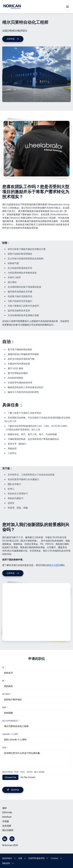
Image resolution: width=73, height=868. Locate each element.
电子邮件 (7, 694)
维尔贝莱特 (55, 565)
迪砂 (4, 808)
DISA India (7, 812)
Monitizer (7, 817)
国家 (5, 707)
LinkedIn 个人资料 (10, 734)
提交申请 (13, 790)
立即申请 (13, 39)
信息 (5, 747)
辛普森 (6, 821)
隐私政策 (8, 863)
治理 (22, 858)
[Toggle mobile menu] (67, 7)
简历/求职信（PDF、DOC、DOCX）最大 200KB (23, 772)
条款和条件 (9, 858)
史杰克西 (7, 826)
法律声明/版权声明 (38, 858)
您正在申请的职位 (11, 721)
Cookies (56, 858)
